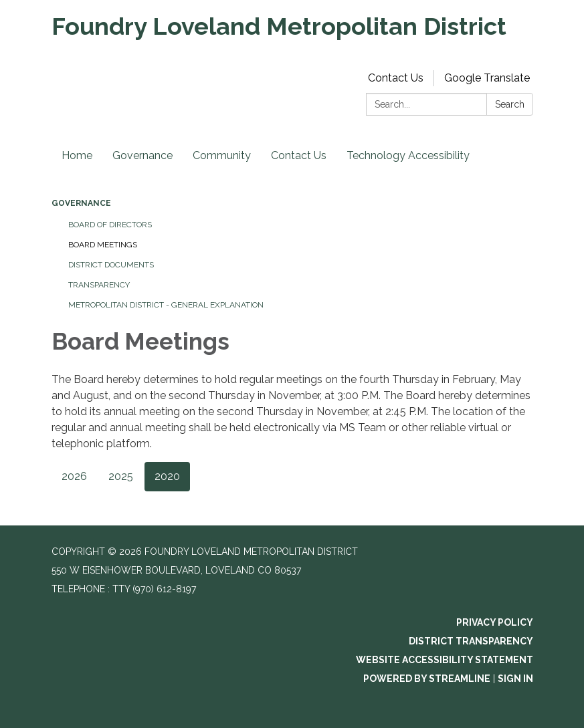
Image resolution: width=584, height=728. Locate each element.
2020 (167, 476)
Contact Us (396, 78)
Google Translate (487, 78)
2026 (74, 476)
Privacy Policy (495, 622)
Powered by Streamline (427, 679)
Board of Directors (110, 225)
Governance (142, 155)
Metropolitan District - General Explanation (166, 305)
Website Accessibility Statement (445, 660)
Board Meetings (103, 245)
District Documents (111, 265)
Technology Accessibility (408, 155)
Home (77, 155)
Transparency (99, 285)
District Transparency (471, 641)
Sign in (515, 679)
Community (222, 155)
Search (510, 104)
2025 (121, 476)
